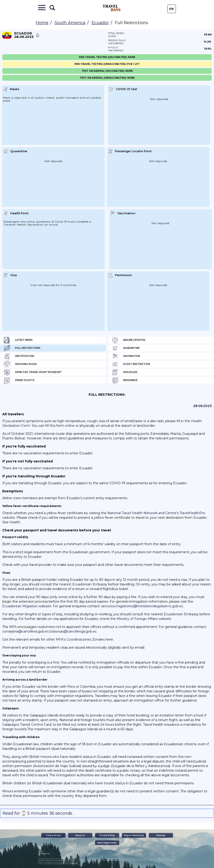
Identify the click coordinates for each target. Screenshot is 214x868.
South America (70, 23)
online (70, 426)
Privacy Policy (107, 835)
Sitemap (161, 835)
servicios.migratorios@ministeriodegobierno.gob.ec (142, 606)
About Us (80, 835)
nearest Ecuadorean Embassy (83, 584)
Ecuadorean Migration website (27, 606)
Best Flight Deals (107, 843)
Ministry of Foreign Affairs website (144, 619)
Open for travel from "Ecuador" (33, 372)
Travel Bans (112, 8)
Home (42, 23)
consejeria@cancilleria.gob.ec (26, 631)
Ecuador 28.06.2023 (24, 35)
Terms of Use (53, 835)
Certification (19, 356)
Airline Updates (128, 340)
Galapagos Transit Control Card (27, 725)
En (172, 9)
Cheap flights (19, 380)
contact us (74, 864)
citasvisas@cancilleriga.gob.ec (73, 631)
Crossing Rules (20, 364)
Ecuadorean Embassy (181, 614)
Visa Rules (124, 372)
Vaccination (126, 356)
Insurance (124, 380)
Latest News (18, 340)
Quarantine (126, 348)
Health (15, 522)
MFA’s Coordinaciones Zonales (80, 639)
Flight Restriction (131, 364)
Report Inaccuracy (134, 835)
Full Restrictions (22, 348)
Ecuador (100, 23)
